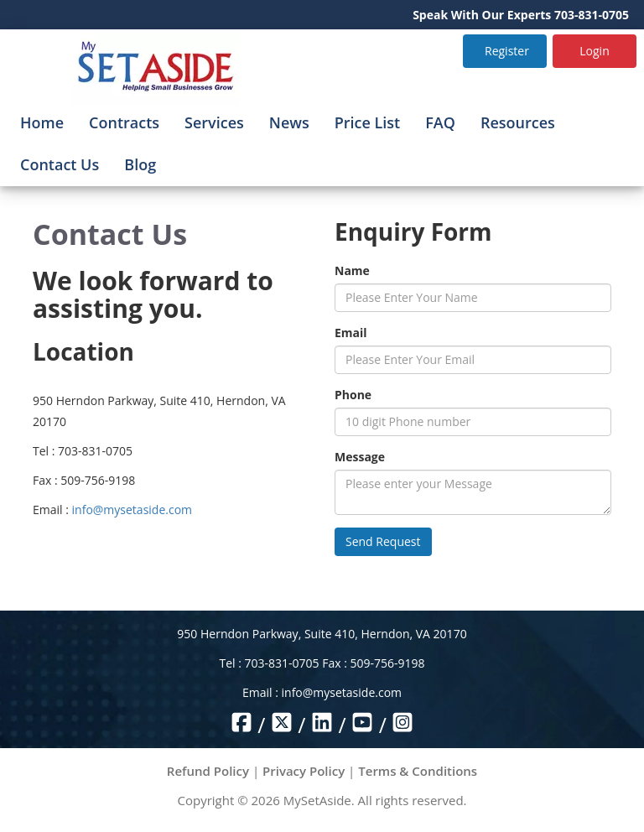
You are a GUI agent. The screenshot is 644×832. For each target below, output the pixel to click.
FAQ (440, 122)
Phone (353, 395)
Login (594, 51)
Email (351, 333)
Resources (518, 122)
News (289, 122)
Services (214, 122)
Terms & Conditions (418, 771)
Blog (140, 164)
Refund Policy (208, 771)
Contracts (124, 122)
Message (360, 457)
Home (42, 122)
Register (507, 51)
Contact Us (60, 164)
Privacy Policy (304, 771)
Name (352, 270)
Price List (368, 122)
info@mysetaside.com (132, 510)
